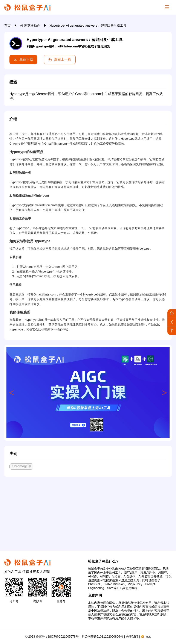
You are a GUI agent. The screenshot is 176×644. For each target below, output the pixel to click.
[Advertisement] (88, 512)
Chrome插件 (21, 466)
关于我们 (132, 636)
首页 (8, 25)
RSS (146, 637)
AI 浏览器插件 (31, 25)
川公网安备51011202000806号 (102, 636)
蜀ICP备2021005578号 (63, 636)
